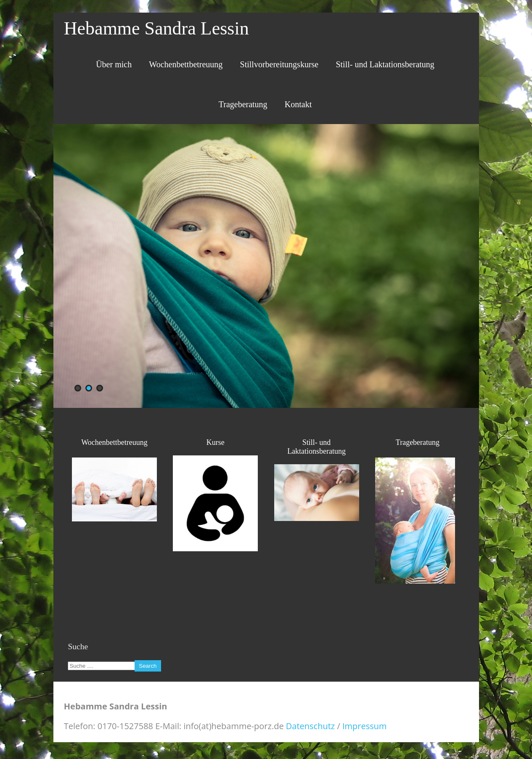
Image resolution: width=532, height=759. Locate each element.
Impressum (365, 726)
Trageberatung (243, 104)
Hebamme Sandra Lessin (156, 28)
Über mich (114, 64)
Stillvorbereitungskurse (279, 64)
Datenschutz (310, 726)
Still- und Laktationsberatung (385, 64)
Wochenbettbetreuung (186, 64)
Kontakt (298, 104)
